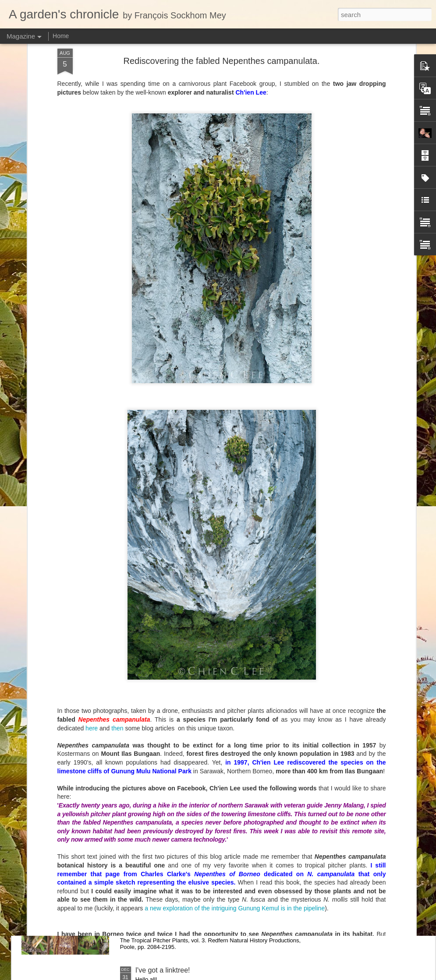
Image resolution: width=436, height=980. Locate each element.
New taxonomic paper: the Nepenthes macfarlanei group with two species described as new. (213, 875)
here (92, 603)
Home (61, 36)
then (117, 603)
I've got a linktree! (163, 970)
